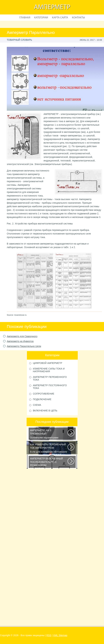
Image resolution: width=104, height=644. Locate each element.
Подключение (42, 399)
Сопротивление (44, 394)
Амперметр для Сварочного (22, 336)
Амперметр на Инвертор (20, 341)
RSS (49, 635)
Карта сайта (60, 18)
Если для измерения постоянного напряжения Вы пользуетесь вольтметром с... (49, 448)
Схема (37, 405)
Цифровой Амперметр (48, 363)
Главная (25, 18)
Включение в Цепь (45, 411)
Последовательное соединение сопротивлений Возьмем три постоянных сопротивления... (49, 462)
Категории (41, 18)
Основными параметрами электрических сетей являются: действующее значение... (49, 434)
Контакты (78, 18)
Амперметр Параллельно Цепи (24, 346)
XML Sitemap (60, 635)
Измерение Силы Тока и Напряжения (49, 370)
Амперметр (52, 7)
